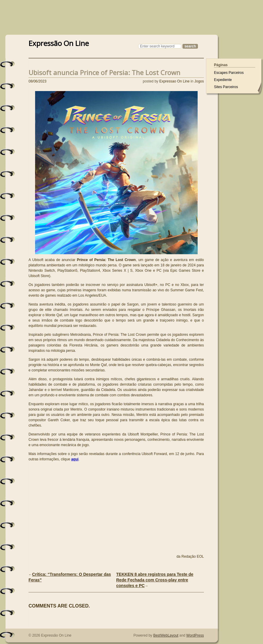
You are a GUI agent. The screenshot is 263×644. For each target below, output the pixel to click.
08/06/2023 (37, 81)
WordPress (195, 635)
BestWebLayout (166, 635)
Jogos (199, 81)
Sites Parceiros (226, 87)
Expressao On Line (174, 81)
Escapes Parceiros (229, 73)
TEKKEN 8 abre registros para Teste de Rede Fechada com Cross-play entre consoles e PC (155, 580)
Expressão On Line (59, 43)
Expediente (223, 80)
